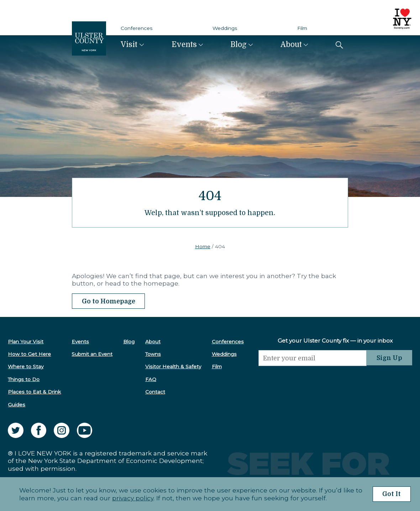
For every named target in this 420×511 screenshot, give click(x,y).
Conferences (137, 28)
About (291, 45)
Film (302, 28)
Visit (129, 45)
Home (203, 246)
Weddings (225, 28)
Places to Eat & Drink (34, 392)
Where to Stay (26, 366)
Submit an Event (92, 354)
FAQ (150, 379)
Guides (17, 404)
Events (184, 45)
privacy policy (132, 498)
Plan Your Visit (26, 341)
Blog (239, 45)
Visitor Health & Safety (172, 366)
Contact (154, 392)
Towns (152, 354)
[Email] (312, 358)
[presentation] (312, 380)
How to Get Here (29, 354)
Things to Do (24, 379)
